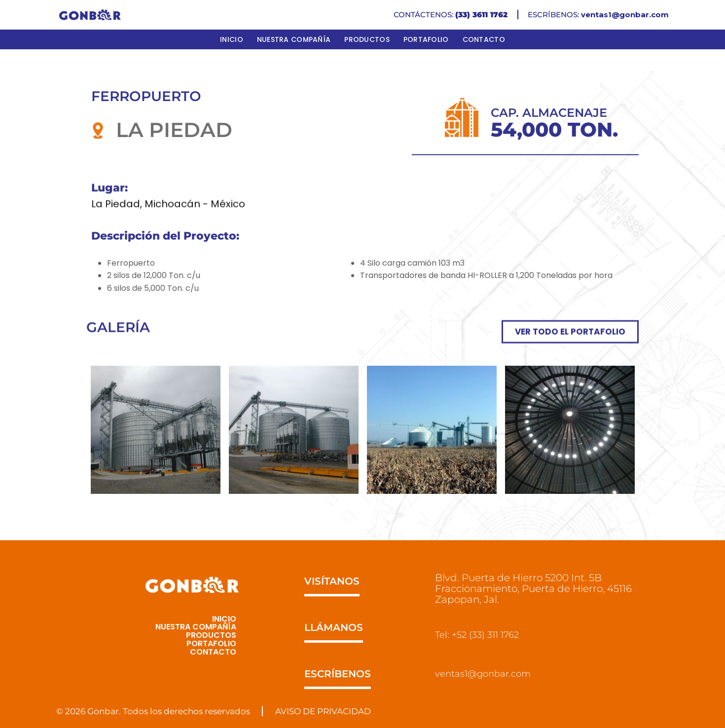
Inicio (232, 39)
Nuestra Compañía (294, 39)
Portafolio (426, 39)
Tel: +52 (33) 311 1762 (481, 635)
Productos (367, 39)
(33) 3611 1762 (481, 15)
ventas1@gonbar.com (625, 15)
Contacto (484, 39)
